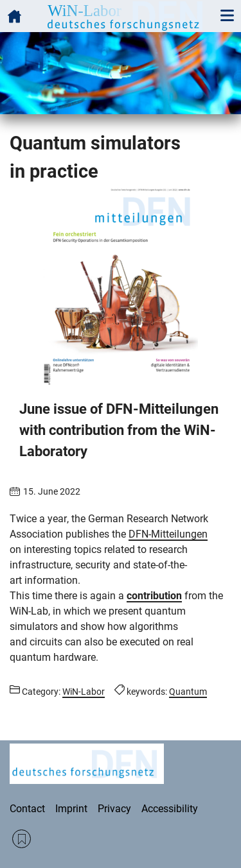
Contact (27, 809)
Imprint (71, 809)
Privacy (114, 809)
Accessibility (170, 809)
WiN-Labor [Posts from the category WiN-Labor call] (84, 692)
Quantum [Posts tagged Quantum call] (188, 692)
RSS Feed (22, 839)
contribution (154, 596)
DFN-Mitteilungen (168, 534)
